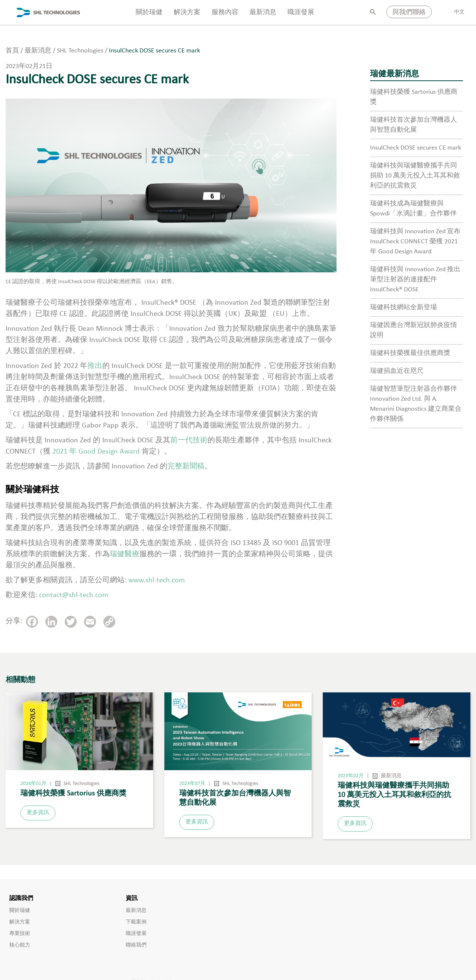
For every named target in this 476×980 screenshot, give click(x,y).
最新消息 (263, 12)
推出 (95, 366)
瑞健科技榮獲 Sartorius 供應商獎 (73, 794)
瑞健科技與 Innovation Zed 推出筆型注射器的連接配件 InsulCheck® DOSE (415, 280)
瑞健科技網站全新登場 (403, 308)
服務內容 (225, 12)
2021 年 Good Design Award (96, 452)
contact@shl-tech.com (74, 595)
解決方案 (187, 12)
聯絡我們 (136, 945)
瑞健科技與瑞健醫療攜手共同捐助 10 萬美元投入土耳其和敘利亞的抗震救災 (415, 176)
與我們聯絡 (409, 12)
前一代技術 (189, 441)
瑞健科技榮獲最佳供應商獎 (410, 353)
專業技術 (20, 934)
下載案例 (136, 922)
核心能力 (20, 945)
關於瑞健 (149, 12)
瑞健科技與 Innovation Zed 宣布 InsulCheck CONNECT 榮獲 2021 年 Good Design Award (415, 242)
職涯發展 (301, 12)
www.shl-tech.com (157, 580)
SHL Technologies (81, 784)
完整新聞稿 (186, 467)
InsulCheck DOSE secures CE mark (416, 148)
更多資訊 (38, 813)
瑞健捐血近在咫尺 (397, 371)
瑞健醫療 (125, 554)
